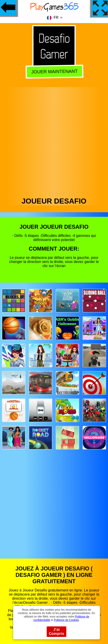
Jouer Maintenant (54, 72)
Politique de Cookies (66, 620)
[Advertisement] (54, 141)
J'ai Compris (57, 632)
